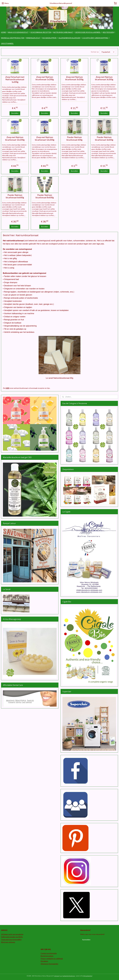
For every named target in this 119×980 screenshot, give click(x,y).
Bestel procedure (47, 956)
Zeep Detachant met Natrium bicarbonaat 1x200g (15, 79)
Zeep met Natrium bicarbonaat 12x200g (15, 139)
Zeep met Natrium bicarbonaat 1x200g (45, 78)
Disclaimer (44, 961)
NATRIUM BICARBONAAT (63, 32)
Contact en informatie (49, 953)
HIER (7, 388)
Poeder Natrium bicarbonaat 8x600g (45, 196)
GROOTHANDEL (7, 43)
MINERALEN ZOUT (33, 38)
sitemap (57, 976)
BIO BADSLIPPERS (49, 38)
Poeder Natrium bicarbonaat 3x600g (104, 139)
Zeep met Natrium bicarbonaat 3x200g (74, 78)
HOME (3, 32)
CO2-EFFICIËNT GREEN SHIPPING (95, 38)
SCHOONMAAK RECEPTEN (41, 32)
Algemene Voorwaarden (49, 964)
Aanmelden (86, 939)
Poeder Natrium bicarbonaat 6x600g (15, 196)
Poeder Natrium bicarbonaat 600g (74, 139)
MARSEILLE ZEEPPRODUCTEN (13, 38)
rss (61, 976)
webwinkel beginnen (69, 976)
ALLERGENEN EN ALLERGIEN (69, 38)
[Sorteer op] (108, 52)
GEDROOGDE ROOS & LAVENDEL (88, 32)
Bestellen (15, 113)
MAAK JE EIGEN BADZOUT (18, 32)
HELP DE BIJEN (108, 32)
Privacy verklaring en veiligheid (52, 958)
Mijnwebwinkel (88, 976)
